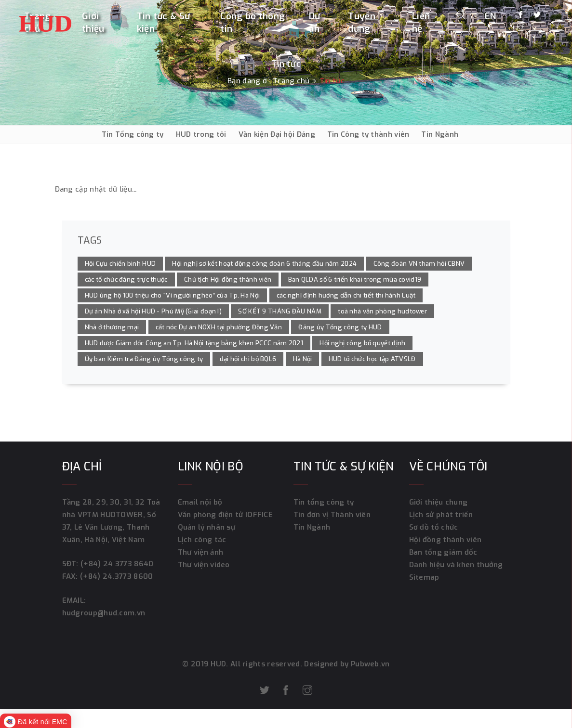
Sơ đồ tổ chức (434, 527)
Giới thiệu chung (439, 502)
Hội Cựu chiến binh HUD (120, 264)
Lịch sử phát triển (441, 515)
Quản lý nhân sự (207, 527)
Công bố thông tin (253, 22)
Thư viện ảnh (201, 552)
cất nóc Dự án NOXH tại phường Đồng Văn (219, 327)
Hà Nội (303, 359)
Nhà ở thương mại (112, 327)
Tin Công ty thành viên (368, 134)
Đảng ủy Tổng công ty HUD (340, 327)
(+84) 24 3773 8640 (117, 564)
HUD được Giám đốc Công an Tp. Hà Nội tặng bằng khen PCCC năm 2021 (194, 343)
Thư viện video (204, 565)
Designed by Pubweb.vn (346, 664)
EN (491, 16)
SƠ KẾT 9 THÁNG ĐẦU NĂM (280, 311)
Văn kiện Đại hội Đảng (277, 134)
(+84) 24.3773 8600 (116, 576)
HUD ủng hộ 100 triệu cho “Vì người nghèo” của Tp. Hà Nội (173, 295)
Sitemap (424, 577)
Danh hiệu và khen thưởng (456, 565)
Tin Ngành (440, 134)
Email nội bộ (200, 502)
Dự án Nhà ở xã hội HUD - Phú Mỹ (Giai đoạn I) (153, 311)
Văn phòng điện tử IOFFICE (226, 515)
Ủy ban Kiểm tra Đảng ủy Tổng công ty (144, 359)
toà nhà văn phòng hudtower (382, 311)
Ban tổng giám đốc (443, 552)
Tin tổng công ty (324, 502)
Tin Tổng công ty (133, 134)
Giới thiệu (93, 22)
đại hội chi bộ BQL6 (248, 359)
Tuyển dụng (362, 22)
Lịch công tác (202, 540)
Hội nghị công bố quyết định (362, 343)
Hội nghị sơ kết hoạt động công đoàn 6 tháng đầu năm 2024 (264, 264)
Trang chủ (291, 81)
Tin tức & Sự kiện (164, 22)
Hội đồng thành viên (446, 540)
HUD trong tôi (201, 134)
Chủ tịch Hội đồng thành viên (228, 279)
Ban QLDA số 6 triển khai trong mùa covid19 (355, 279)
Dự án (315, 22)
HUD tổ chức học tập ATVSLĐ (372, 359)
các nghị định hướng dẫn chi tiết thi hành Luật (346, 295)
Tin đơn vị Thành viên (332, 515)
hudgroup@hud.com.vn (104, 613)
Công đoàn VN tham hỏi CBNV (419, 264)
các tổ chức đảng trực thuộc (126, 279)
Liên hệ (421, 22)
